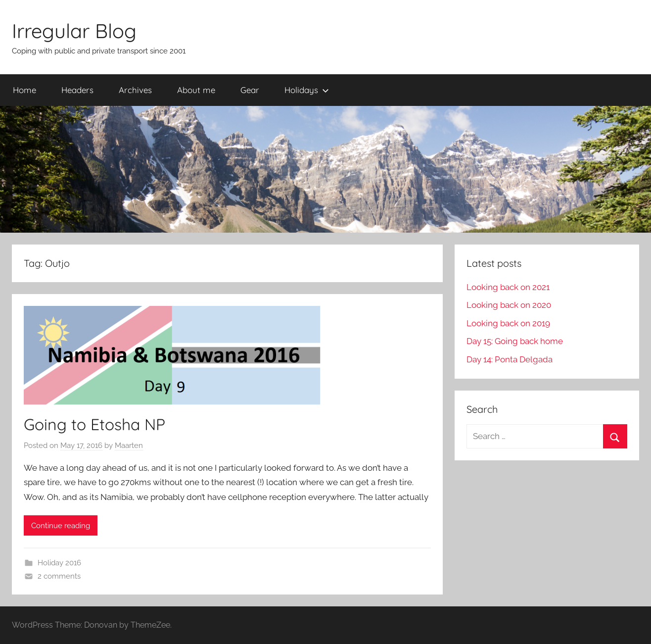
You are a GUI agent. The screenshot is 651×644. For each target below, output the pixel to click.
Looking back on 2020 (509, 305)
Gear (250, 90)
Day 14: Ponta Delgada (510, 359)
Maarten (129, 446)
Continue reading (61, 526)
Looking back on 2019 (508, 323)
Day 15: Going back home (515, 341)
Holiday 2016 (59, 563)
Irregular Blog (74, 31)
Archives (135, 90)
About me (196, 90)
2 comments (59, 576)
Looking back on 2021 (508, 287)
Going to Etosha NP (94, 424)
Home (24, 90)
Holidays (307, 90)
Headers (77, 90)
